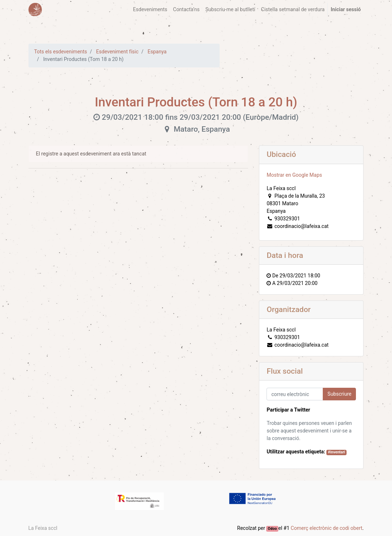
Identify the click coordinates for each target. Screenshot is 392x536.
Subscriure (339, 394)
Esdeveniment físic (117, 52)
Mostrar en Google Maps (294, 175)
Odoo (272, 529)
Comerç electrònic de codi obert (327, 528)
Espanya (157, 52)
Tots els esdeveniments (61, 52)
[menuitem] (150, 10)
